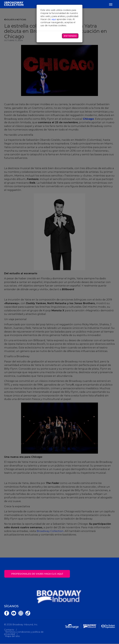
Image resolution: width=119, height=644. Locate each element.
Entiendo (70, 36)
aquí (54, 19)
